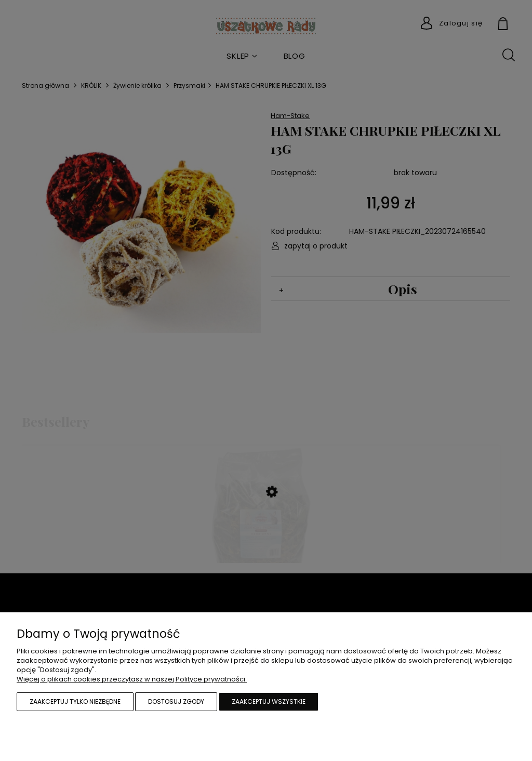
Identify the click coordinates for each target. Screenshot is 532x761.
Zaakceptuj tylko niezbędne (75, 701)
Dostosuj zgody (176, 701)
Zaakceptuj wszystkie (269, 701)
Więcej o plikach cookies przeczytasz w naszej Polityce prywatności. (132, 679)
